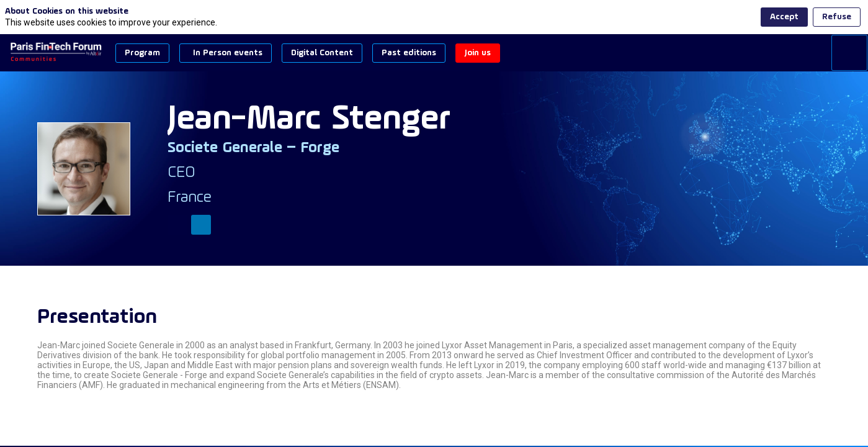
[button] (142, 53)
